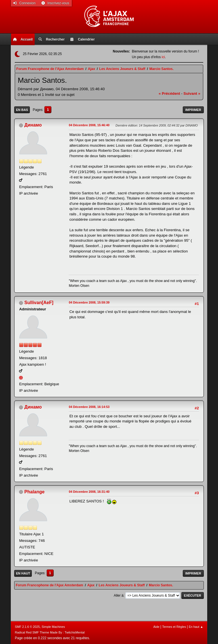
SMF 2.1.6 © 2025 (27, 627)
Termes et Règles (174, 627)
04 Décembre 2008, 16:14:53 (89, 407)
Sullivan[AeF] (39, 303)
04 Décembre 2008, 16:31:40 (89, 492)
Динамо (33, 125)
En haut (23, 573)
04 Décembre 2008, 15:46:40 (89, 125)
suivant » (192, 93)
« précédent (169, 93)
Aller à (119, 595)
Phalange (34, 492)
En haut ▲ (196, 627)
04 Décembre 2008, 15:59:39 (89, 302)
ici (163, 57)
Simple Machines (53, 627)
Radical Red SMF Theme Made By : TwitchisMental (50, 632)
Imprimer (193, 110)
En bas (22, 110)
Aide (156, 627)
